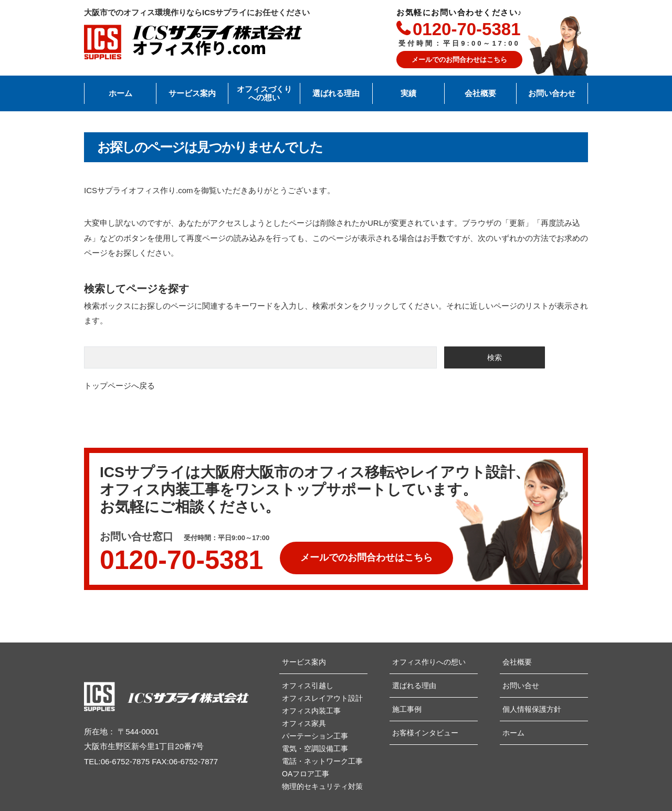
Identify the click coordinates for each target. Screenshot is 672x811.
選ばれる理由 (336, 93)
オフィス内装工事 (311, 711)
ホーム (120, 93)
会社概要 (480, 93)
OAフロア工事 (306, 774)
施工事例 (407, 709)
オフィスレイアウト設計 (322, 698)
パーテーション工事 (315, 736)
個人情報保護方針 (532, 709)
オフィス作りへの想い (429, 662)
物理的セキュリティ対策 (322, 786)
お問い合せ (521, 686)
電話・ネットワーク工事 (322, 761)
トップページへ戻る (119, 386)
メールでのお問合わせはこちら (459, 60)
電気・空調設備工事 (315, 749)
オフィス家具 (304, 723)
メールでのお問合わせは (366, 552)
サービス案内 (192, 93)
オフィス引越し (308, 686)
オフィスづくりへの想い (264, 94)
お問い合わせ (552, 93)
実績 (408, 93)
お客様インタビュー (425, 733)
